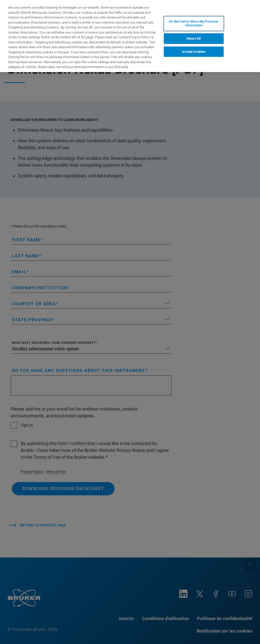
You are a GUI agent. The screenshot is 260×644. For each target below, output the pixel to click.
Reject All (194, 38)
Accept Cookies (194, 52)
